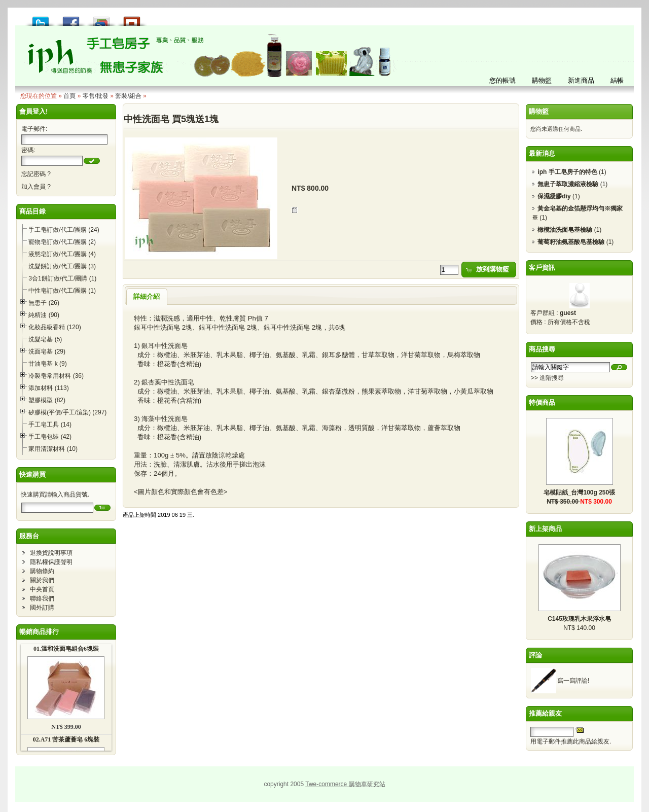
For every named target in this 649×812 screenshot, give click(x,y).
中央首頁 (42, 589)
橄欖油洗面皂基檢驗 (565, 230)
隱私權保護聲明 (51, 562)
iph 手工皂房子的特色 (567, 172)
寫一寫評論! (573, 681)
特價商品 (542, 402)
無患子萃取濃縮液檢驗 (568, 184)
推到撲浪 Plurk (132, 19)
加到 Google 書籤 (101, 19)
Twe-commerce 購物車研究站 (345, 784)
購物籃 (539, 111)
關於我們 (42, 580)
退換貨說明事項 (51, 553)
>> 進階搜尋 (547, 378)
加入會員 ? (36, 187)
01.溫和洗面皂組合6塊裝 (66, 649)
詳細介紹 (147, 296)
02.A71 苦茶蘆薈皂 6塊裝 (66, 739)
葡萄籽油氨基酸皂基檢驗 (571, 242)
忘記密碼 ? (36, 174)
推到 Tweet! (41, 19)
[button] (92, 161)
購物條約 (42, 571)
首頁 (69, 96)
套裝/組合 (128, 96)
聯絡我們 (42, 598)
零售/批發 (96, 96)
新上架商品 (545, 529)
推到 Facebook (71, 19)
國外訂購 (42, 608)
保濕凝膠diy (554, 196)
